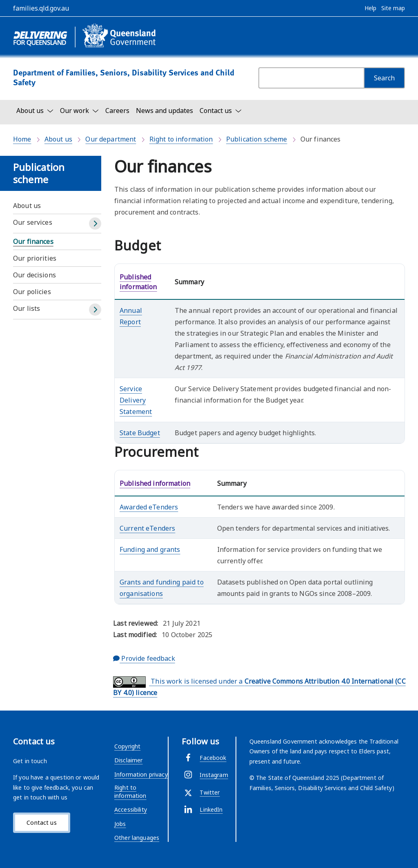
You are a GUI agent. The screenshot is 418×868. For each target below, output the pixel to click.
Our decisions (34, 275)
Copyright (127, 746)
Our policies (32, 292)
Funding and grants (150, 549)
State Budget (140, 433)
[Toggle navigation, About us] (35, 111)
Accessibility (131, 809)
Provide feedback (144, 658)
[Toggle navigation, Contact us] (221, 111)
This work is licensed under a (259, 687)
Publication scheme (257, 139)
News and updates (165, 111)
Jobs (120, 824)
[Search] (384, 78)
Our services (33, 222)
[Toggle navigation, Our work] (79, 111)
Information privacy (141, 774)
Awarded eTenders (149, 507)
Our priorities (35, 258)
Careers (117, 111)
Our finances (33, 241)
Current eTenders (147, 528)
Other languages (137, 838)
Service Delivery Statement (136, 400)
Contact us (41, 823)
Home (22, 139)
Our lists (27, 308)
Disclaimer (128, 760)
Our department (111, 139)
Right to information (181, 139)
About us (58, 139)
